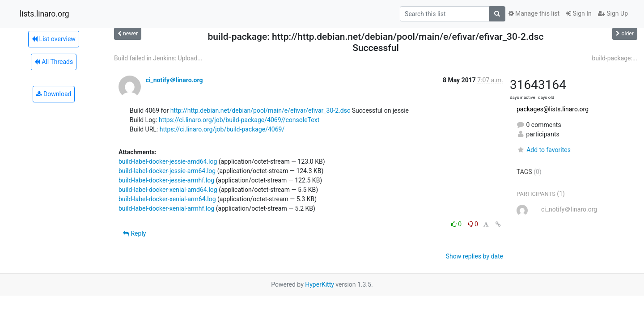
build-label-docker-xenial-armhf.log (166, 208)
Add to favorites (544, 150)
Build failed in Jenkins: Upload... (158, 58)
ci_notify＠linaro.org (174, 80)
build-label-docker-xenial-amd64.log (168, 190)
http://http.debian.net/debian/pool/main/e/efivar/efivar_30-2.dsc (261, 110)
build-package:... (615, 58)
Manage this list (534, 13)
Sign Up (613, 13)
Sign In (579, 13)
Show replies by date (475, 256)
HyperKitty (320, 284)
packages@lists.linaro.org (553, 109)
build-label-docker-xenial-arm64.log (167, 199)
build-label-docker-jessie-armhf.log (166, 180)
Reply (134, 233)
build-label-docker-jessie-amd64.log (168, 161)
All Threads (54, 62)
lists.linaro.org (44, 14)
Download (54, 94)
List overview (54, 39)
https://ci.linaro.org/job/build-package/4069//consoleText (239, 120)
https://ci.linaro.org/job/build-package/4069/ (222, 129)
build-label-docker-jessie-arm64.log (167, 171)
